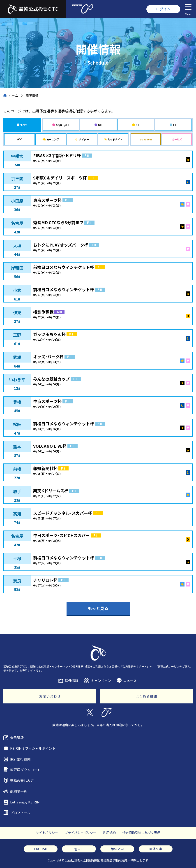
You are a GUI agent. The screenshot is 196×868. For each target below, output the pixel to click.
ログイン (163, 9)
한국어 (79, 849)
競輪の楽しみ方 (22, 781)
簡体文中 (156, 849)
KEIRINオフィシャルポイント (33, 748)
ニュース (130, 681)
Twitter (90, 712)
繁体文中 (117, 849)
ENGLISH (40, 849)
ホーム (13, 95)
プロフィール (20, 813)
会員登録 (17, 738)
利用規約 (109, 833)
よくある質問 (146, 696)
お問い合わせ (50, 696)
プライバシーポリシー (81, 833)
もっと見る (98, 608)
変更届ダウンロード (25, 770)
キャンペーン (101, 681)
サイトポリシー (47, 833)
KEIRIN (107, 712)
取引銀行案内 (20, 759)
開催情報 (72, 681)
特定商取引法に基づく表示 (141, 833)
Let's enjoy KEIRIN (25, 802)
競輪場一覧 (19, 791)
